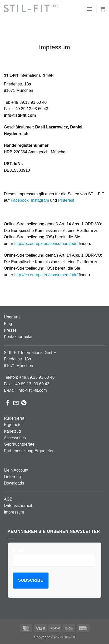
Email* (54, 558)
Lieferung (12, 477)
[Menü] (89, 9)
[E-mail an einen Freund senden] (16, 403)
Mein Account (16, 470)
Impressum (14, 512)
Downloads (14, 483)
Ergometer (13, 425)
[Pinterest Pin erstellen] (24, 403)
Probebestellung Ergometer (29, 451)
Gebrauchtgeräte (19, 444)
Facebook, (20, 200)
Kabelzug (12, 431)
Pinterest (66, 200)
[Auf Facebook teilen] (8, 403)
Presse (10, 330)
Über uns (12, 317)
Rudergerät (14, 418)
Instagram (40, 200)
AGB (8, 499)
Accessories (15, 438)
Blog (8, 324)
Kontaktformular (18, 337)
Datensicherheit (18, 506)
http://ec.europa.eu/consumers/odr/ (46, 244)
